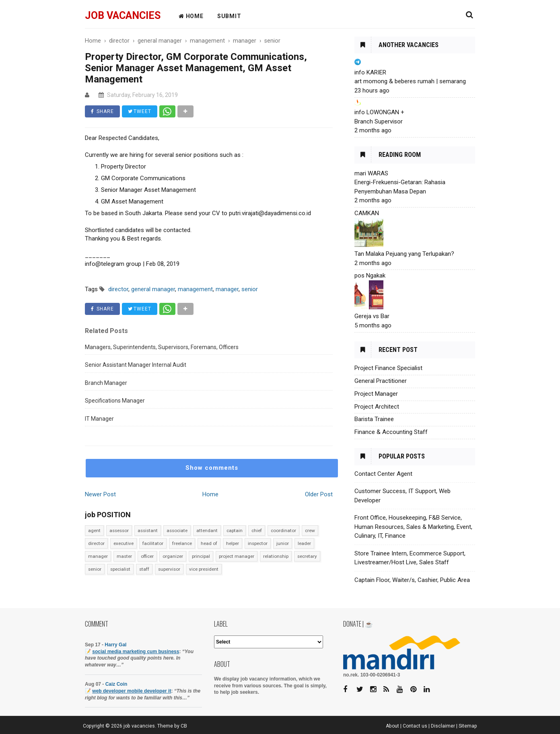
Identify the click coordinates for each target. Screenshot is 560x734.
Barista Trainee (374, 419)
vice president (204, 569)
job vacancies (123, 15)
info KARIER (370, 72)
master (124, 556)
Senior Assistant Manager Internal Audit (136, 365)
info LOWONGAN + (379, 112)
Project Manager (376, 394)
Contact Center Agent (383, 474)
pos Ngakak (370, 276)
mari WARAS (371, 173)
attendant (207, 530)
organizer (173, 556)
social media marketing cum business (136, 652)
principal (201, 556)
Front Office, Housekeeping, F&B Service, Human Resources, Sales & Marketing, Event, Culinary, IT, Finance (413, 527)
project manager (237, 556)
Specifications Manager (115, 401)
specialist (120, 569)
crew (310, 530)
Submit (229, 16)
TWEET (140, 111)
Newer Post (100, 494)
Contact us (415, 726)
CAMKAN (367, 213)
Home (210, 494)
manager (98, 556)
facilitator (153, 543)
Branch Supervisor (379, 121)
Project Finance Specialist (388, 368)
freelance (182, 543)
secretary (307, 556)
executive (124, 543)
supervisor (169, 569)
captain (235, 530)
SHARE (102, 111)
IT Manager (99, 419)
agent (94, 530)
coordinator (283, 530)
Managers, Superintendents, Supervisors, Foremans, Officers (162, 347)
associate (177, 530)
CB (184, 726)
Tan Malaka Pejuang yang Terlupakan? (404, 254)
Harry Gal (115, 645)
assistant (148, 530)
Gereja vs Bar (372, 316)
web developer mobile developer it (132, 691)
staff (144, 569)
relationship (276, 556)
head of (209, 543)
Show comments (212, 468)
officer (147, 556)
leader (304, 543)
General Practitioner (381, 381)
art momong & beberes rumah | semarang (410, 81)
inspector (258, 543)
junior (283, 543)
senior (95, 569)
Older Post (319, 494)
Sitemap (468, 726)
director (96, 543)
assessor (119, 530)
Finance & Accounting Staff (391, 432)
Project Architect (377, 407)
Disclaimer (443, 726)
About (392, 726)
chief (257, 530)
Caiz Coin (116, 684)
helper (233, 543)
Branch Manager (106, 383)
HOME (191, 16)
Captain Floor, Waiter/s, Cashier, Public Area (412, 580)
